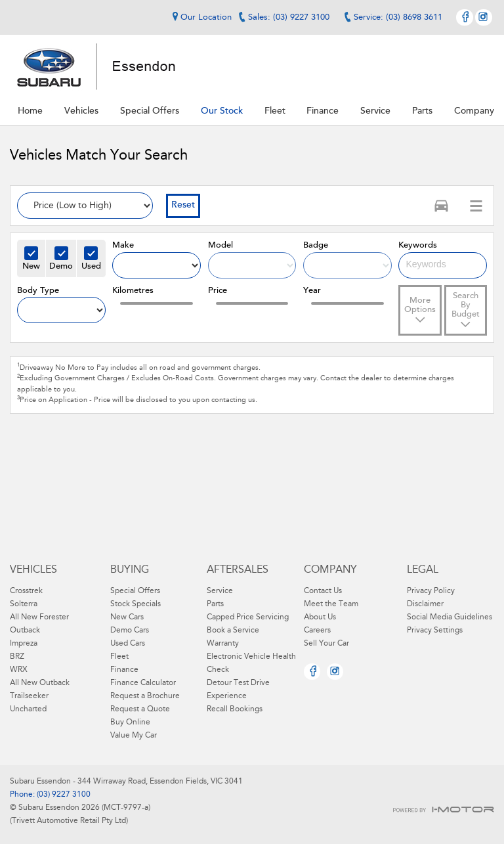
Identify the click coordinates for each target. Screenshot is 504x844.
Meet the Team (331, 604)
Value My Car (134, 736)
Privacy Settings (435, 631)
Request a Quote (140, 709)
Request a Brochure (145, 696)
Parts (215, 604)
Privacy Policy (431, 591)
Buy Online (130, 722)
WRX (19, 670)
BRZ (17, 657)
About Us (320, 617)
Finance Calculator (143, 683)
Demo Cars (130, 631)
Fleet (119, 657)
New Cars (127, 617)
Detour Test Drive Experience (238, 690)
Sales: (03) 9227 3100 (289, 17)
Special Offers (135, 591)
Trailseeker (29, 696)
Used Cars (128, 644)
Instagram (484, 17)
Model (220, 245)
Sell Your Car (326, 644)
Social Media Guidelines (450, 617)
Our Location (200, 17)
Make (123, 245)
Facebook (465, 17)
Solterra (24, 604)
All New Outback (40, 683)
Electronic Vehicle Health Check (251, 663)
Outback (25, 631)
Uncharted (28, 709)
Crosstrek (26, 591)
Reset (183, 206)
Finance (124, 670)
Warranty (223, 644)
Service (220, 591)
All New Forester (39, 617)
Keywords (418, 245)
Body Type (38, 291)
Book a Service (233, 631)
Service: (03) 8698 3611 (398, 17)
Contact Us (323, 591)
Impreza (24, 644)
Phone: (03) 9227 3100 (50, 795)
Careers (317, 631)
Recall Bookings (235, 709)
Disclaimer (425, 604)
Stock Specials (136, 604)
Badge (316, 245)
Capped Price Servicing (248, 617)
